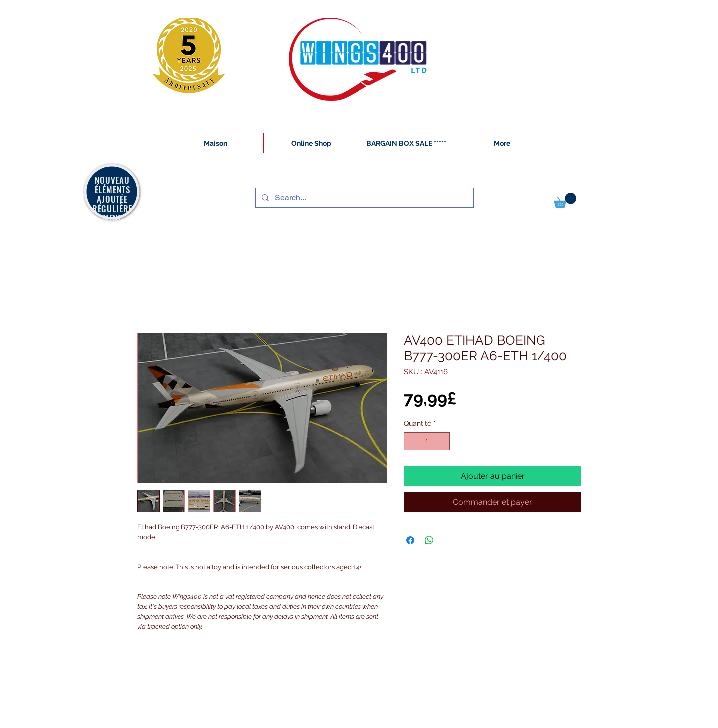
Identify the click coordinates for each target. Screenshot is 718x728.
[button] (565, 200)
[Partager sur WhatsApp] (429, 540)
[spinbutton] (427, 441)
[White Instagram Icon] (138, 723)
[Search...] (363, 198)
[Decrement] (412, 441)
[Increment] (442, 441)
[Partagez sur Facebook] (410, 540)
